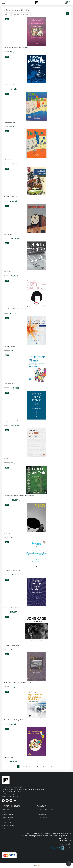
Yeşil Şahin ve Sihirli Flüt (11, 197)
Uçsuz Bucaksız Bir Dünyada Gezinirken (16, 720)
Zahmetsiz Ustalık (9, 346)
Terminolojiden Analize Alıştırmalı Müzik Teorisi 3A (19, 496)
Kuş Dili (6, 458)
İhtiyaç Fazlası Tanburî (11, 421)
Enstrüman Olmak (9, 384)
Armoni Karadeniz (9, 85)
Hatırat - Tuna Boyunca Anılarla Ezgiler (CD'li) (18, 682)
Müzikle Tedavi (8, 757)
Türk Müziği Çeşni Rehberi (12, 608)
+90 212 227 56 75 (7, 792)
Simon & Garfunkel (10, 122)
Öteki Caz (7, 533)
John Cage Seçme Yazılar (12, 645)
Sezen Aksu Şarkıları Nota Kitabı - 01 (15, 309)
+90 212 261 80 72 (18, 792)
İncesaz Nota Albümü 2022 (12, 570)
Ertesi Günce (8, 234)
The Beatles (8, 159)
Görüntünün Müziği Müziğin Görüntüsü (16, 47)
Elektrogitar (8, 272)
